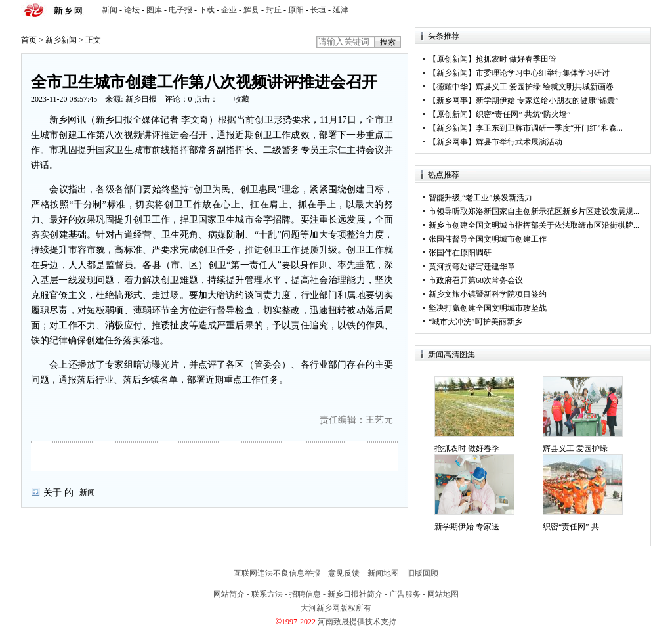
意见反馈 (344, 573)
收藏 (241, 99)
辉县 (251, 10)
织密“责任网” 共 (571, 527)
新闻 (110, 10)
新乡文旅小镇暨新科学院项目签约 (488, 294)
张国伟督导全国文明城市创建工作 (488, 239)
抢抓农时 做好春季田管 (516, 59)
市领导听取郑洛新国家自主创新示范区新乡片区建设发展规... (534, 211)
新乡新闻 (61, 40)
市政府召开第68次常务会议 (476, 280)
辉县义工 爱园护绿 (575, 448)
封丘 (274, 10)
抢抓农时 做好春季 (467, 448)
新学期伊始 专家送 (467, 527)
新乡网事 (452, 100)
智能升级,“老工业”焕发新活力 (480, 198)
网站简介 (229, 594)
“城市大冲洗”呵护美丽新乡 (475, 322)
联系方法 (267, 594)
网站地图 (443, 594)
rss (639, 10)
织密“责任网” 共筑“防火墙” (523, 114)
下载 (207, 10)
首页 (29, 40)
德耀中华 (452, 87)
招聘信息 (305, 594)
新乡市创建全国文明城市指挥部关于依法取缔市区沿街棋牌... (534, 225)
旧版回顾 (423, 573)
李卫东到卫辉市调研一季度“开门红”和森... (549, 128)
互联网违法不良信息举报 (277, 573)
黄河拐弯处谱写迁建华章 (472, 267)
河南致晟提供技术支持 (357, 622)
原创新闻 (452, 59)
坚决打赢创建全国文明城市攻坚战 (488, 308)
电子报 (180, 10)
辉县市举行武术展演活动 (519, 142)
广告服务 (405, 594)
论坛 (132, 10)
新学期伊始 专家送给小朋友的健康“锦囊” (547, 100)
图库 (154, 10)
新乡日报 (141, 99)
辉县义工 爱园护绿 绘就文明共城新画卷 (545, 87)
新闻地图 (383, 573)
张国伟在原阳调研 (460, 253)
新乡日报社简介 (355, 594)
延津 (341, 10)
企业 (229, 10)
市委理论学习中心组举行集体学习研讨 (543, 73)
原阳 (296, 10)
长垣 (318, 10)
